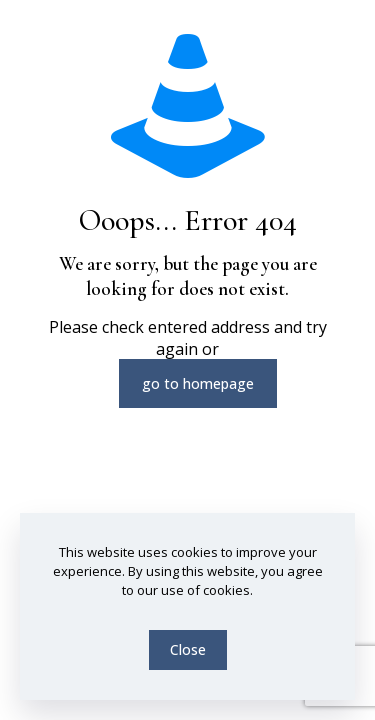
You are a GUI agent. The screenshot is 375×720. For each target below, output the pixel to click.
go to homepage (198, 383)
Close (188, 649)
